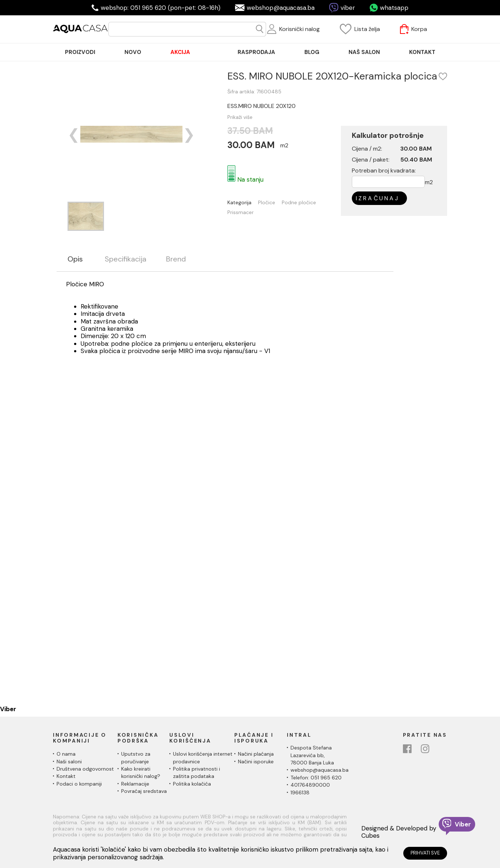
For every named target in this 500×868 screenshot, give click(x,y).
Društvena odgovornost (85, 769)
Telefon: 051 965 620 (316, 778)
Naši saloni (69, 762)
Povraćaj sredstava (144, 791)
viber (348, 8)
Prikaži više (252, 117)
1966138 (300, 793)
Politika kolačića (192, 784)
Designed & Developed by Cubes (399, 832)
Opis (75, 259)
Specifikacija (126, 259)
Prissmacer (253, 212)
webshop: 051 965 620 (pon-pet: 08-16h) (161, 8)
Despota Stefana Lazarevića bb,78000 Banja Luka (312, 755)
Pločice (279, 203)
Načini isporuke (256, 762)
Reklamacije (135, 784)
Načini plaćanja (256, 754)
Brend (176, 259)
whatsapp (394, 8)
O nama (66, 754)
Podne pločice (311, 203)
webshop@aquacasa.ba (281, 8)
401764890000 (310, 785)
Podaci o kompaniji (79, 784)
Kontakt (66, 776)
